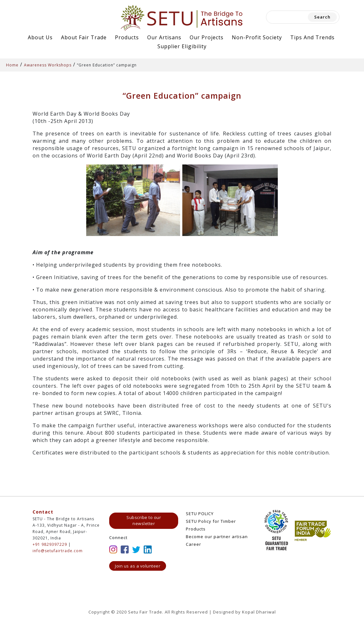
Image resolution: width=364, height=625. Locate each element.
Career (193, 544)
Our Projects (207, 37)
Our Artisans (164, 37)
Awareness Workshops (48, 65)
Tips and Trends (312, 37)
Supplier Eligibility (182, 46)
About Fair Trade (84, 37)
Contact (43, 512)
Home (12, 65)
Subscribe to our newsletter (144, 521)
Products (127, 37)
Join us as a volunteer (138, 566)
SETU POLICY (200, 514)
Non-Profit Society (257, 37)
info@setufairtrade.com (58, 551)
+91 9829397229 (50, 544)
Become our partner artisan (217, 537)
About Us (40, 37)
